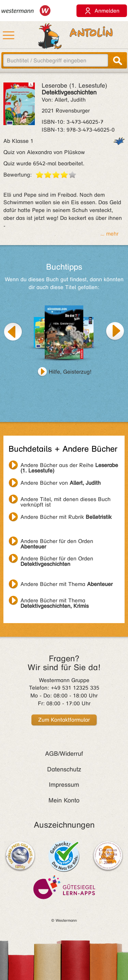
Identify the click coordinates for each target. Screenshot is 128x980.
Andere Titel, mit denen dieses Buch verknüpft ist (66, 500)
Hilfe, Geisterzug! (70, 372)
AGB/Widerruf (64, 754)
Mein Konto (64, 800)
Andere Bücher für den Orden (57, 542)
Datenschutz (64, 769)
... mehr (109, 234)
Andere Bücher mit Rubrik (66, 517)
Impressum (64, 785)
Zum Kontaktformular (64, 720)
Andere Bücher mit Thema (67, 584)
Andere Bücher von (61, 483)
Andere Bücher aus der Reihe (69, 466)
